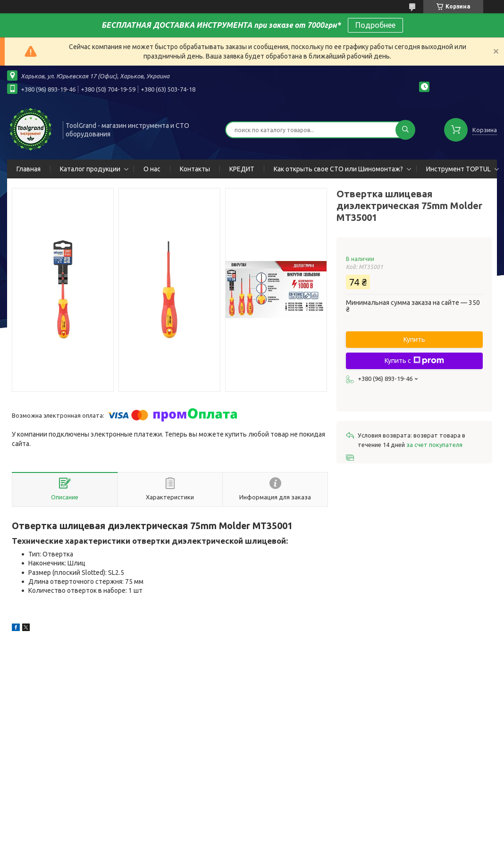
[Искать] (405, 130)
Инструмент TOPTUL (458, 169)
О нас (152, 169)
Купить (414, 339)
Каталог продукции (90, 169)
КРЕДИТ (242, 169)
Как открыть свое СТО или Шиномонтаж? (338, 169)
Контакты (195, 169)
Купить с (414, 361)
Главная (29, 169)
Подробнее (375, 25)
